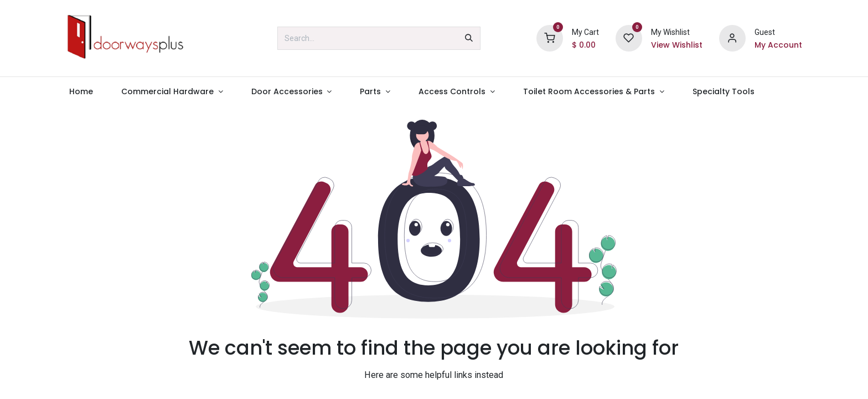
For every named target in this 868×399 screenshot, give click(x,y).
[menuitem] (81, 92)
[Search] (469, 38)
